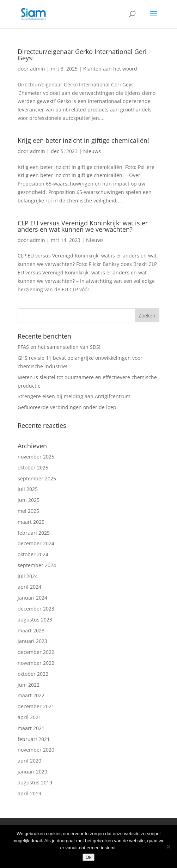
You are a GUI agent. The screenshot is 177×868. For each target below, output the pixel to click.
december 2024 (36, 543)
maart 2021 (31, 728)
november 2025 (36, 457)
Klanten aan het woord (110, 69)
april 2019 (29, 793)
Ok (88, 857)
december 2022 (36, 652)
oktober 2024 (33, 554)
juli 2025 (28, 489)
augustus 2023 (35, 620)
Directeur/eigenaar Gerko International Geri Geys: (82, 55)
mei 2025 (28, 511)
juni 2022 (29, 685)
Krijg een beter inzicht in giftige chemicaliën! (83, 140)
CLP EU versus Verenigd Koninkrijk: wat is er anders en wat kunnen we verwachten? (83, 226)
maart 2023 (31, 630)
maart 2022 (31, 695)
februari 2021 (34, 739)
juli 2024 (28, 576)
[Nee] (168, 846)
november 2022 (36, 663)
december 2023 (36, 609)
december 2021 (36, 706)
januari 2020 (32, 772)
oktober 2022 (33, 674)
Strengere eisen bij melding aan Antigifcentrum (74, 396)
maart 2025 (31, 522)
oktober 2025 (33, 468)
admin (38, 69)
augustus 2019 (35, 782)
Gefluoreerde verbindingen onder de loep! (68, 407)
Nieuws (92, 151)
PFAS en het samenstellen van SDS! (59, 347)
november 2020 (36, 750)
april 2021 (29, 717)
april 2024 (29, 587)
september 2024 (37, 565)
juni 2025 (29, 500)
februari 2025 (34, 533)
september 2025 (37, 478)
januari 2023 (32, 641)
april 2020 (29, 761)
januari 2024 (32, 598)
